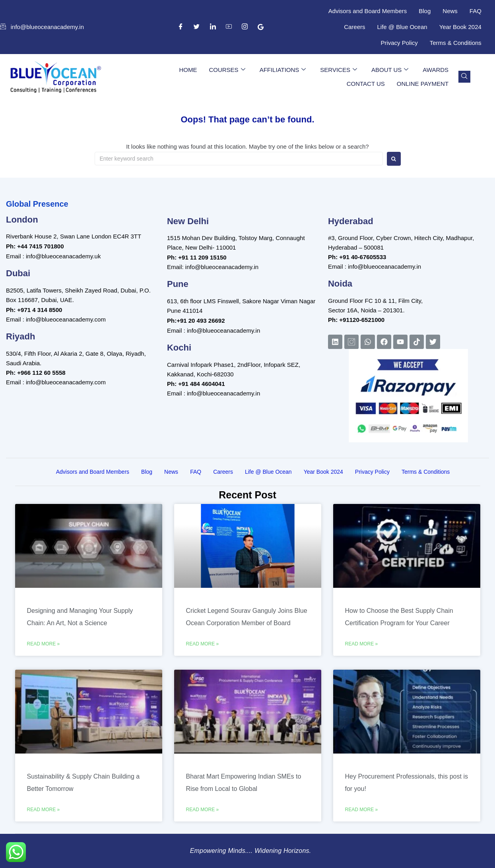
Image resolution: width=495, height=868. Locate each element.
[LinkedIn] (213, 27)
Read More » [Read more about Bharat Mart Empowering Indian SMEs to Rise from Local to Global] (203, 810)
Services (339, 70)
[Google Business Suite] (261, 27)
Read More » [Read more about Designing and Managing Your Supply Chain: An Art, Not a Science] (44, 644)
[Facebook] (181, 27)
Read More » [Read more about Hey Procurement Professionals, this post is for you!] (362, 810)
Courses (227, 70)
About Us (390, 70)
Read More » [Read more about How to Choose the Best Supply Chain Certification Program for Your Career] (362, 644)
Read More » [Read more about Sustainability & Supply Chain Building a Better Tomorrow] (44, 810)
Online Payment (423, 84)
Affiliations (283, 70)
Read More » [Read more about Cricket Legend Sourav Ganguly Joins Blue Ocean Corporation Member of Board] (203, 644)
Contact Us (366, 84)
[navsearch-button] (464, 77)
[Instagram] (245, 27)
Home (188, 70)
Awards (436, 70)
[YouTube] (229, 27)
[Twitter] (197, 27)
